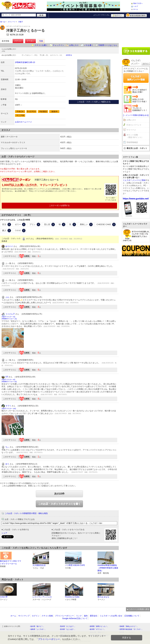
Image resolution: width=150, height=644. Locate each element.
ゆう (7, 464)
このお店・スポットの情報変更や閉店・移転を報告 (26, 513)
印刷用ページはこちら (108, 45)
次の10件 (59, 494)
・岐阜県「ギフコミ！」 (97, 629)
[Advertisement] (136, 31)
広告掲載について (132, 616)
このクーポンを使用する (59, 205)
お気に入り (74, 45)
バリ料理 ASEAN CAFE (75, 565)
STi (7, 377)
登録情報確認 (132, 142)
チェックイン (58, 45)
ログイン (118, 15)
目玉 (7, 224)
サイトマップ (24, 616)
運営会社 (94, 616)
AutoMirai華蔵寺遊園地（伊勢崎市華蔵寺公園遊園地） (108, 568)
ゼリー (20, 224)
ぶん (7, 297)
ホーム (136, 9)
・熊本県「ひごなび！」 (67, 626)
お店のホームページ (23, 122)
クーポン (30, 41)
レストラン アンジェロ (42, 597)
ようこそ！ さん (101, 15)
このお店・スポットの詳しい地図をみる (94, 102)
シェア (4, 533)
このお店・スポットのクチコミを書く (59, 504)
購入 (7, 231)
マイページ (131, 130)
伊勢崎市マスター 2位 (9, 319)
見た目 (49, 224)
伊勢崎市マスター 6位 (9, 382)
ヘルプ (136, 6)
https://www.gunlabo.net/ (136, 199)
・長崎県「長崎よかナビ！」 (128, 626)
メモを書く (89, 45)
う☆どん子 (10, 314)
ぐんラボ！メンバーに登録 (134, 180)
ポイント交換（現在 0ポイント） (135, 136)
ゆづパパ (9, 246)
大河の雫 (4, 597)
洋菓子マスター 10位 (9, 409)
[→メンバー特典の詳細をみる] (136, 115)
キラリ (8, 406)
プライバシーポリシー (64, 616)
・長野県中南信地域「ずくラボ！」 (130, 629)
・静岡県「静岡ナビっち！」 (98, 626)
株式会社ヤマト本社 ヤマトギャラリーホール (11, 562)
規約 (86, 616)
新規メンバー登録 (136, 15)
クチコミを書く (41, 45)
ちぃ (7, 447)
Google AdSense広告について (75, 618)
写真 (41, 41)
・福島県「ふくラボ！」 (37, 629)
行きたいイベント (134, 125)
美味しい (86, 224)
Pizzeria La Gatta (72, 597)
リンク (79, 616)
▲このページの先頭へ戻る (138, 609)
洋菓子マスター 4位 (8, 380)
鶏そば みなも (103, 597)
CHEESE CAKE (106, 224)
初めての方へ (138, 3)
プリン (35, 224)
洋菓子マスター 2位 (8, 317)
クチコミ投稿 (47, 616)
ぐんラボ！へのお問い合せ (111, 616)
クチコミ (18, 41)
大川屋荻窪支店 (39, 565)
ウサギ (20, 231)
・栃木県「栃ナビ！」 (37, 626)
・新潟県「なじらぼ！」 (67, 629)
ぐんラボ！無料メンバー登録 (136, 78)
